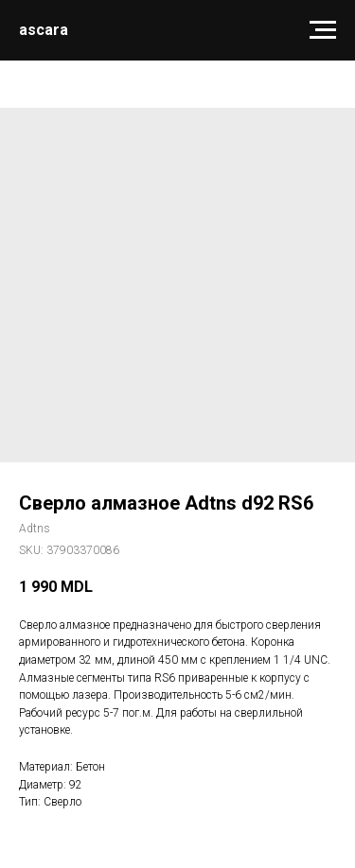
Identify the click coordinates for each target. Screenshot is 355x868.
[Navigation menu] (323, 30)
